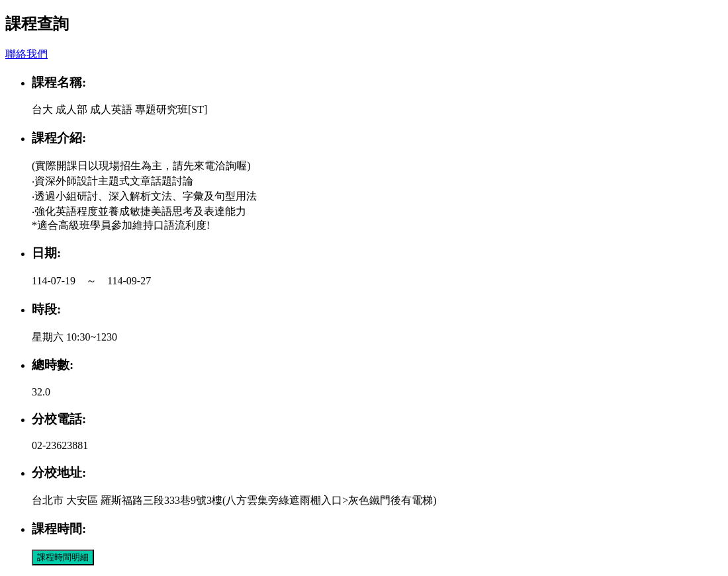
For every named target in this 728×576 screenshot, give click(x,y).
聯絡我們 (26, 54)
